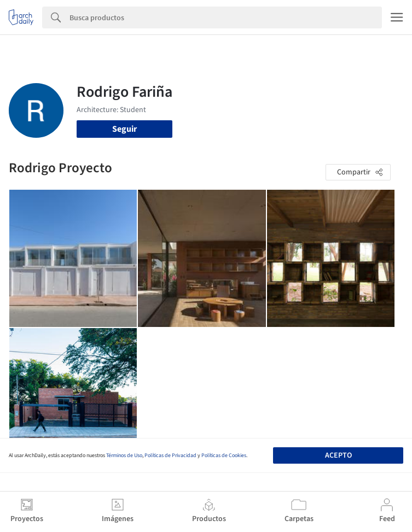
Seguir (124, 129)
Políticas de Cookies (224, 455)
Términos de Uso (124, 455)
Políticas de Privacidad (170, 455)
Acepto (338, 455)
